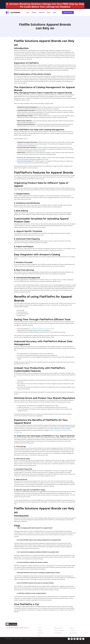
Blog (49, 12)
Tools (27, 12)
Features (42, 12)
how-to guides (33, 407)
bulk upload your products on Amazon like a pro (42, 329)
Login (54, 12)
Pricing (34, 12)
